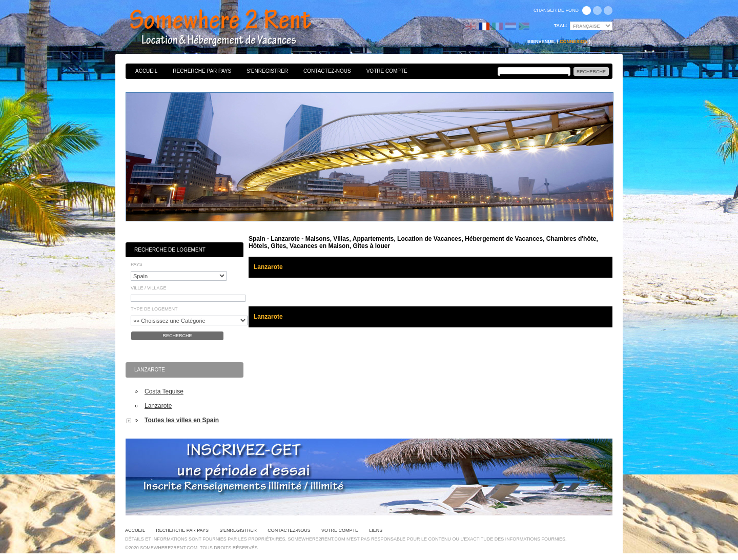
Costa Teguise (164, 391)
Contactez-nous (327, 71)
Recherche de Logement (170, 250)
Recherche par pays (202, 71)
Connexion (574, 42)
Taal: (561, 26)
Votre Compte (387, 71)
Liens (376, 530)
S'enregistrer (267, 71)
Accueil (146, 71)
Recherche (177, 336)
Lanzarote (158, 406)
